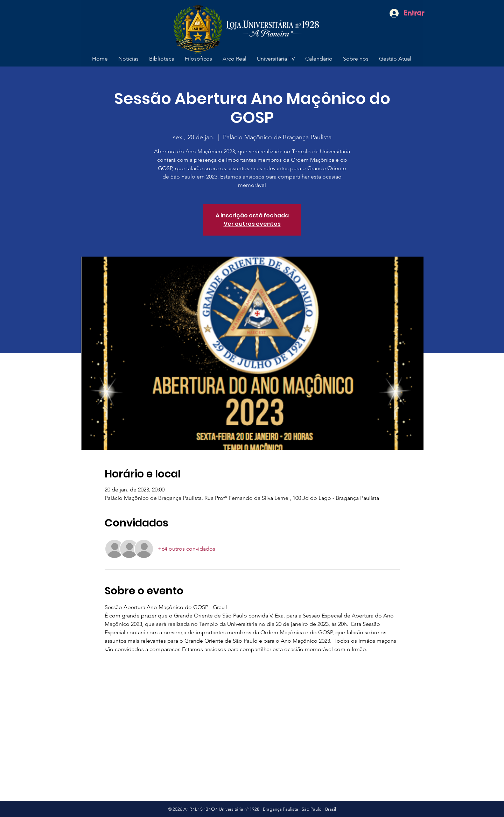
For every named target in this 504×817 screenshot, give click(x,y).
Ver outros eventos (252, 224)
